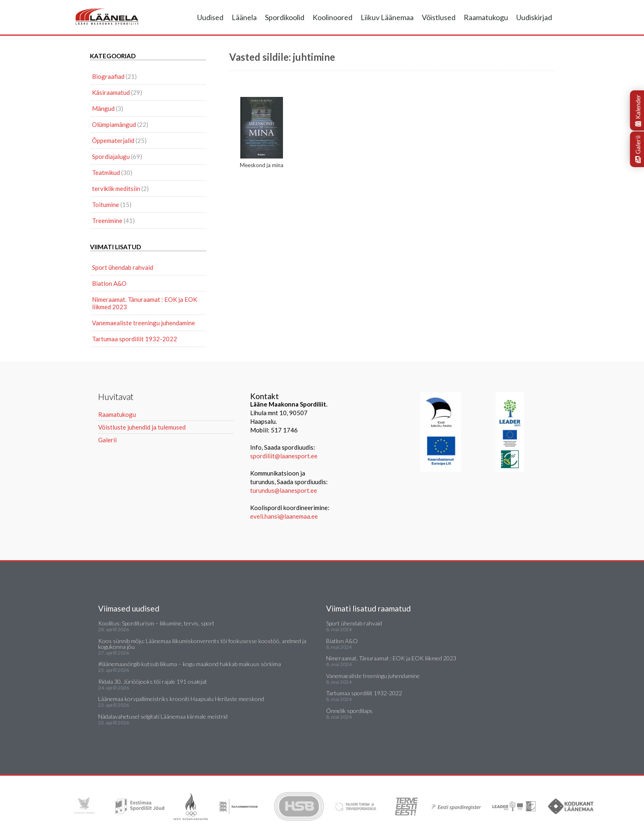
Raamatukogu (486, 17)
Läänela (244, 17)
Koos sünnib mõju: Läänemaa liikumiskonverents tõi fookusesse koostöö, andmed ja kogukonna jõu (202, 644)
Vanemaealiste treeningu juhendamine (144, 323)
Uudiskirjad (534, 17)
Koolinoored (332, 17)
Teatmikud (106, 172)
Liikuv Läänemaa (387, 17)
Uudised (210, 17)
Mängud (103, 108)
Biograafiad (108, 76)
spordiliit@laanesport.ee (284, 456)
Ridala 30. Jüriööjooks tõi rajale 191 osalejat (153, 681)
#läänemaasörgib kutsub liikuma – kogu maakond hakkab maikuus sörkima (190, 664)
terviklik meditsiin (116, 188)
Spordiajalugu (111, 156)
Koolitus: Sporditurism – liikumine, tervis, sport (156, 623)
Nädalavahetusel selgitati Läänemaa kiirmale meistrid (163, 716)
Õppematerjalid (113, 140)
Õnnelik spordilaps (349, 711)
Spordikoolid (285, 17)
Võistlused (439, 17)
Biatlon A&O (109, 283)
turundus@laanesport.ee (284, 490)
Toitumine (106, 205)
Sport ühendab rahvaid (123, 267)
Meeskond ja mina (262, 133)
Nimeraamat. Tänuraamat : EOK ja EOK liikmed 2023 (145, 303)
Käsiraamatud (111, 92)
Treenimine (107, 221)
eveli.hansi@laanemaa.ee (284, 516)
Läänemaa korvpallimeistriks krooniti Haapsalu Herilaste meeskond (181, 699)
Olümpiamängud (114, 124)
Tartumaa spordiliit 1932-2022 (135, 339)
